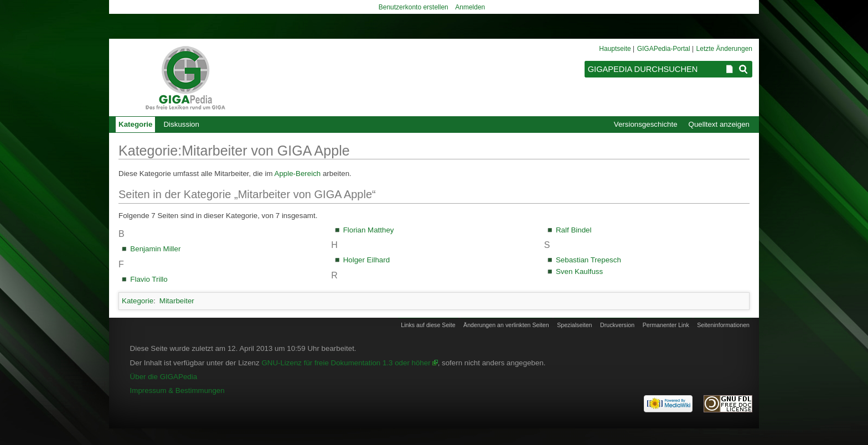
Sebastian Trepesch (588, 260)
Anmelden (470, 7)
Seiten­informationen (723, 325)
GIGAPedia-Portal (664, 49)
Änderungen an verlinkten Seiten (506, 325)
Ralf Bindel (573, 230)
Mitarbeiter (177, 301)
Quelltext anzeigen (719, 124)
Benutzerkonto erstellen (414, 7)
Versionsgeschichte (646, 124)
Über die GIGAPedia (164, 377)
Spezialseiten (574, 325)
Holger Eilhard (366, 260)
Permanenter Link (666, 325)
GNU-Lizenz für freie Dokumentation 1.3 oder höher (346, 363)
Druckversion (617, 325)
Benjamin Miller (155, 249)
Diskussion (181, 124)
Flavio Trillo (149, 279)
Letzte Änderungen (724, 49)
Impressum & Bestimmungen (177, 390)
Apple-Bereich (298, 174)
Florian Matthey (369, 230)
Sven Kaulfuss (579, 271)
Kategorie (138, 301)
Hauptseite (615, 49)
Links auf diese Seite (428, 325)
